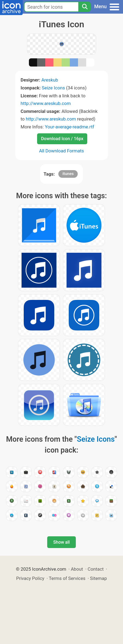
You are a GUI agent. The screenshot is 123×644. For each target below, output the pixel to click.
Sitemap (98, 578)
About (77, 569)
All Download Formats (61, 151)
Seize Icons (53, 88)
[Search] (85, 7)
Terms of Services (67, 578)
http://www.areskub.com (46, 103)
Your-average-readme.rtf (69, 127)
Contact (96, 569)
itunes (68, 174)
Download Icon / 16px (62, 139)
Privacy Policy (30, 578)
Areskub (50, 80)
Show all (61, 542)
